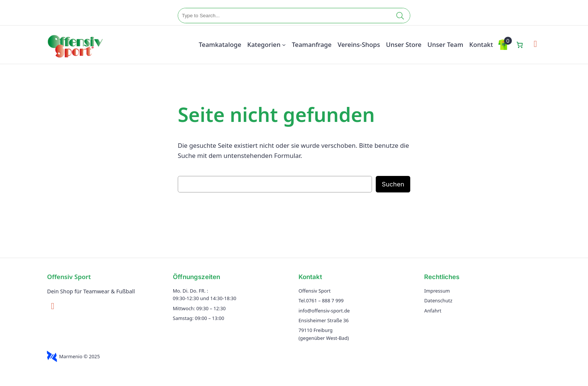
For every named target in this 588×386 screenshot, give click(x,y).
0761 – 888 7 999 (325, 300)
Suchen (393, 184)
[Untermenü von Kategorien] (284, 45)
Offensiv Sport (69, 277)
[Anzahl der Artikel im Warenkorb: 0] (520, 45)
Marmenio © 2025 (79, 356)
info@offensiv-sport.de (324, 311)
